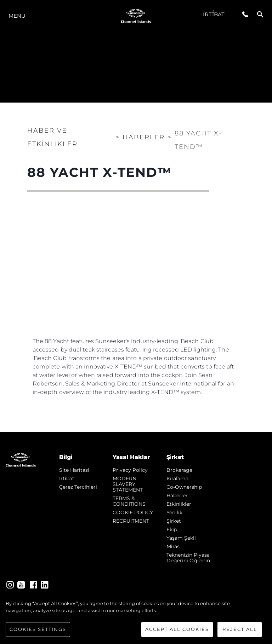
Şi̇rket (174, 521)
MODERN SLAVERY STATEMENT (128, 484)
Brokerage (179, 470)
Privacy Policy (130, 470)
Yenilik (174, 512)
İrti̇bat (214, 14)
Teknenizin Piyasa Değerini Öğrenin (188, 558)
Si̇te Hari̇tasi (74, 470)
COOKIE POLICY (133, 512)
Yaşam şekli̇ (181, 538)
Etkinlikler (179, 504)
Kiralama (177, 478)
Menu (17, 16)
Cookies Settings (38, 629)
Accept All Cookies (177, 629)
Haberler (177, 495)
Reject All (240, 629)
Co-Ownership (184, 487)
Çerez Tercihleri (78, 487)
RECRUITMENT (131, 521)
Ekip (172, 529)
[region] (136, 619)
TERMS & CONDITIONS (129, 501)
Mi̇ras (173, 546)
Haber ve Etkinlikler (52, 137)
